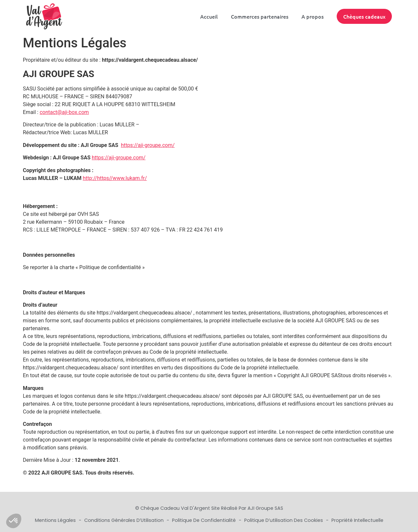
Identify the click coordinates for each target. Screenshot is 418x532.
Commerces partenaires (260, 16)
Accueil (209, 16)
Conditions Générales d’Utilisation (125, 520)
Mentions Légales (56, 520)
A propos (313, 16)
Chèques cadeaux (364, 16)
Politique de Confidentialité (205, 520)
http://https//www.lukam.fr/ (115, 178)
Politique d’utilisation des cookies (284, 520)
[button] (14, 521)
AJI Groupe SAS (265, 508)
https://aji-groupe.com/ (148, 145)
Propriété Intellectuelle (357, 520)
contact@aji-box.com (64, 112)
